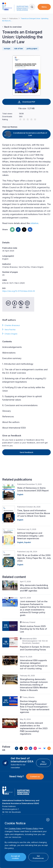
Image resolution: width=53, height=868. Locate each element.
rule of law (18, 49)
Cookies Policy (15, 828)
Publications (13, 18)
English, (21, 542)
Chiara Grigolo (11, 334)
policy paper (32, 49)
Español (27, 542)
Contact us (35, 776)
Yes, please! (43, 763)
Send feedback (26, 452)
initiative (34, 223)
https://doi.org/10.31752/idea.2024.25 (19, 291)
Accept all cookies (15, 857)
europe (7, 49)
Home (4, 18)
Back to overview (13, 27)
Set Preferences (38, 857)
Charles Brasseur (12, 325)
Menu (44, 7)
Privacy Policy (32, 828)
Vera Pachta (10, 330)
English (20, 494)
